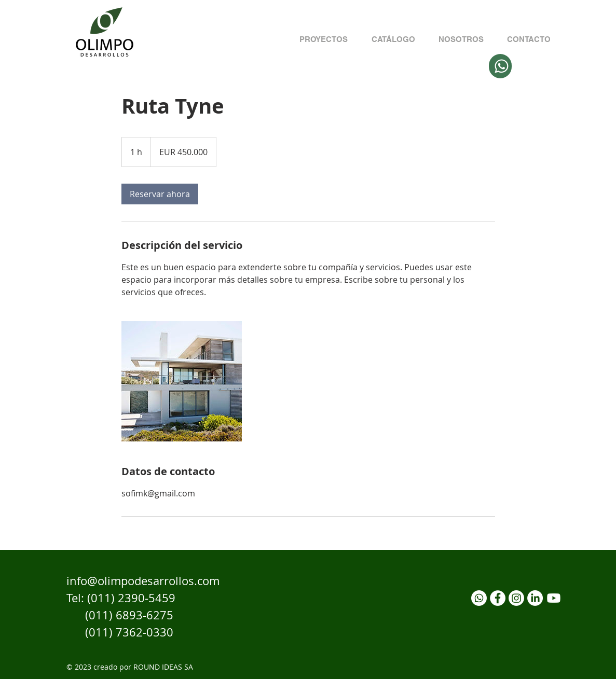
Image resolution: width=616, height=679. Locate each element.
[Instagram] (516, 598)
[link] (160, 194)
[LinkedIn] (535, 598)
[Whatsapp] (479, 598)
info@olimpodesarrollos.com (143, 581)
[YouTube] (554, 598)
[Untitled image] (182, 381)
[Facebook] (498, 598)
